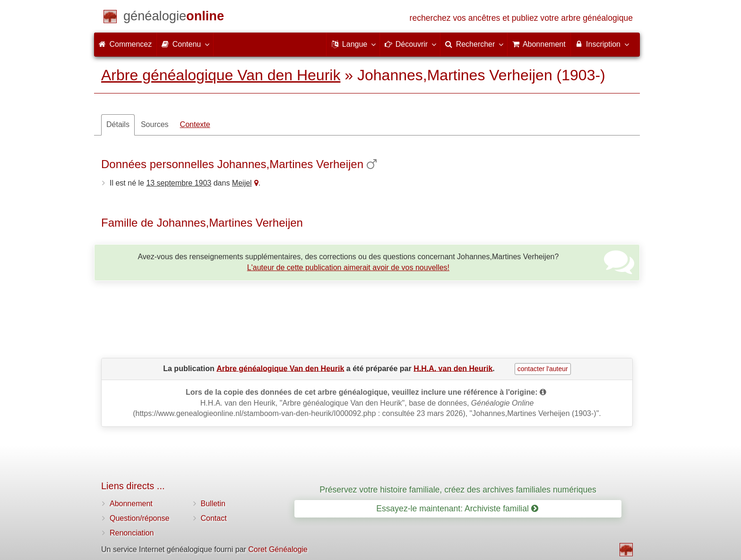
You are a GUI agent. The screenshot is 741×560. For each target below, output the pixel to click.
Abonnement (131, 504)
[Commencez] (174, 18)
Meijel (242, 183)
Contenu (185, 44)
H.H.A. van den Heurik (453, 368)
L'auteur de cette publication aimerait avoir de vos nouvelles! (348, 267)
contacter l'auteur (543, 369)
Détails (118, 124)
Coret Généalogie (278, 549)
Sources (155, 124)
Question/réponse (139, 518)
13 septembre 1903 (179, 183)
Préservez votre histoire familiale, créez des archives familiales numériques (458, 490)
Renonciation (132, 533)
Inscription (602, 44)
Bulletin (213, 504)
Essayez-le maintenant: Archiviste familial (457, 509)
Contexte (195, 124)
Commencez (125, 44)
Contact (214, 518)
